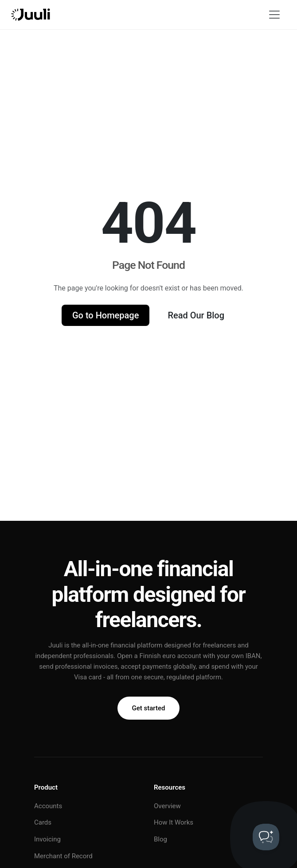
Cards (43, 822)
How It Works (174, 822)
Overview (167, 806)
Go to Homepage (106, 315)
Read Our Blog (196, 315)
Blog (160, 839)
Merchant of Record (63, 856)
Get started (149, 708)
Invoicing (47, 839)
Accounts (48, 806)
